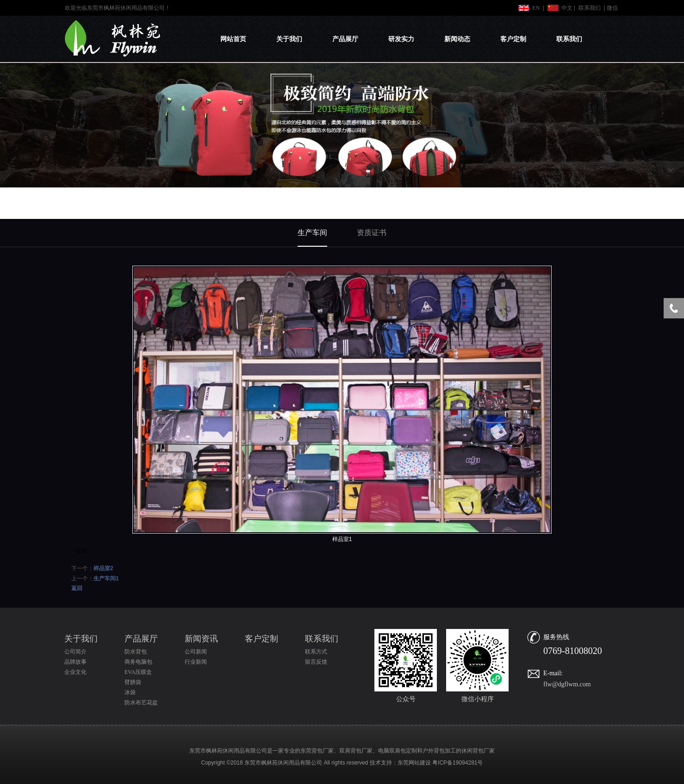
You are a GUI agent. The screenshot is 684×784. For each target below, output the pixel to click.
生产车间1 (106, 579)
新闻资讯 (201, 639)
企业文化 (75, 672)
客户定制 (513, 39)
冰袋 (130, 692)
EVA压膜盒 (138, 672)
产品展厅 (345, 39)
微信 (612, 8)
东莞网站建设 (414, 763)
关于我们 (289, 39)
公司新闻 (196, 652)
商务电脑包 (138, 662)
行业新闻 (196, 662)
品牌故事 (75, 662)
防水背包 (136, 652)
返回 (77, 588)
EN (536, 8)
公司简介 (75, 652)
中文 (567, 8)
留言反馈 (316, 662)
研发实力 (401, 39)
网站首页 (233, 39)
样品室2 (103, 568)
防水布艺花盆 (141, 703)
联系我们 (590, 8)
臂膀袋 (133, 682)
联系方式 (316, 652)
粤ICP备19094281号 (457, 763)
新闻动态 (457, 39)
